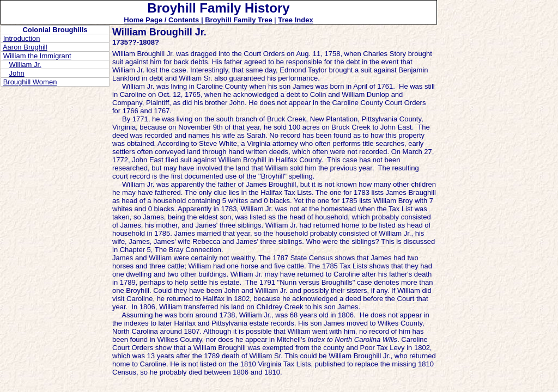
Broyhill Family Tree (239, 20)
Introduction (22, 38)
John (16, 73)
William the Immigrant (37, 56)
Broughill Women (30, 82)
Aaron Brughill (25, 47)
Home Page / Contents (162, 20)
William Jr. (25, 65)
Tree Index (295, 20)
